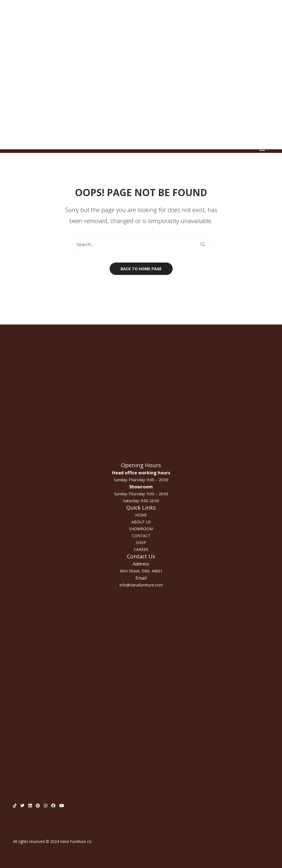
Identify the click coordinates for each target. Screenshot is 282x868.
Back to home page (141, 269)
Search (203, 244)
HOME (141, 515)
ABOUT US (141, 522)
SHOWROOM (141, 529)
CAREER (141, 549)
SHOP (141, 543)
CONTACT (141, 536)
